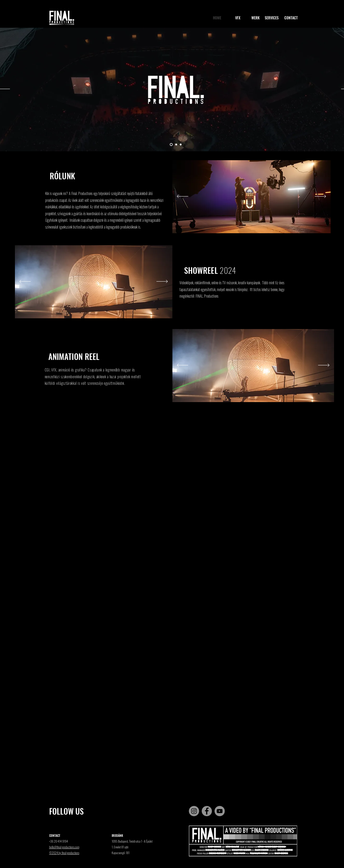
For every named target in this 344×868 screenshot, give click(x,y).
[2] (176, 145)
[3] (181, 145)
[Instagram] (194, 811)
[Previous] (182, 197)
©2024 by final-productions (64, 853)
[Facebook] (207, 811)
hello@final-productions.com (64, 847)
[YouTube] (220, 811)
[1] (171, 145)
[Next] (320, 197)
